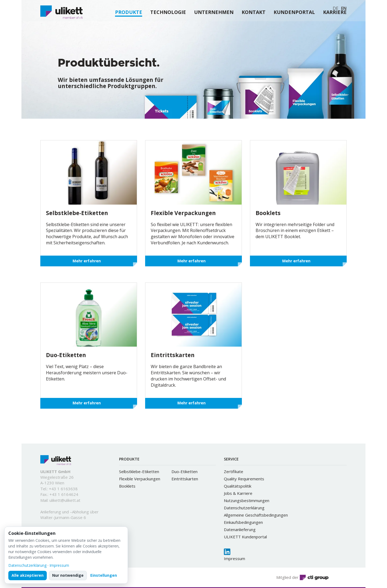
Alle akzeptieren (28, 575)
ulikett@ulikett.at (65, 500)
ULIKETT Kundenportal (245, 537)
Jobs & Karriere (238, 493)
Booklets (127, 486)
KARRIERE (335, 26)
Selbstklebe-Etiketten (139, 471)
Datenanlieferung (240, 529)
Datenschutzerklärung (244, 508)
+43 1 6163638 (63, 489)
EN (344, 8)
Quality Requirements (244, 479)
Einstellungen (104, 575)
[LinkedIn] (227, 552)
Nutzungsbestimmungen (247, 500)
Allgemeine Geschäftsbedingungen (256, 515)
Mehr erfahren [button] (87, 261)
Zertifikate (234, 471)
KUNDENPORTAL (294, 26)
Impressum (234, 558)
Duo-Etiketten (184, 471)
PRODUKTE (129, 27)
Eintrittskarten (185, 479)
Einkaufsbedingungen (243, 522)
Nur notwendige (68, 575)
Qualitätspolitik (238, 486)
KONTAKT (254, 26)
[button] (171, 107)
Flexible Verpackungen (140, 479)
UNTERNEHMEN (214, 26)
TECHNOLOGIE (168, 26)
